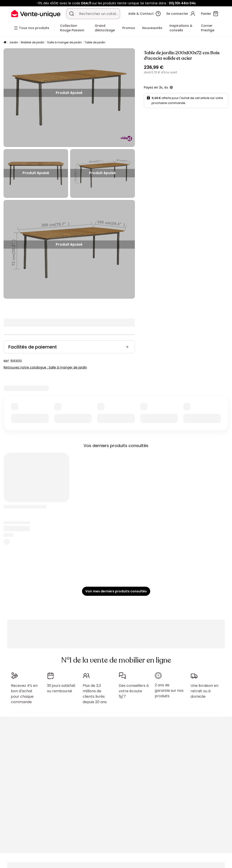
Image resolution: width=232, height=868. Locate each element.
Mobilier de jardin (33, 42)
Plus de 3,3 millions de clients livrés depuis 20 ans (95, 694)
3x (161, 87)
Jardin (14, 42)
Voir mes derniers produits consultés (116, 591)
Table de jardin (95, 42)
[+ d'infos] (171, 87)
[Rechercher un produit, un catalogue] (72, 14)
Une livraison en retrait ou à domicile (204, 691)
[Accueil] (5, 43)
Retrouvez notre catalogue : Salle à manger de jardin (45, 367)
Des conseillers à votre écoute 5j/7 (134, 691)
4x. (166, 87)
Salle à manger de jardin (64, 42)
